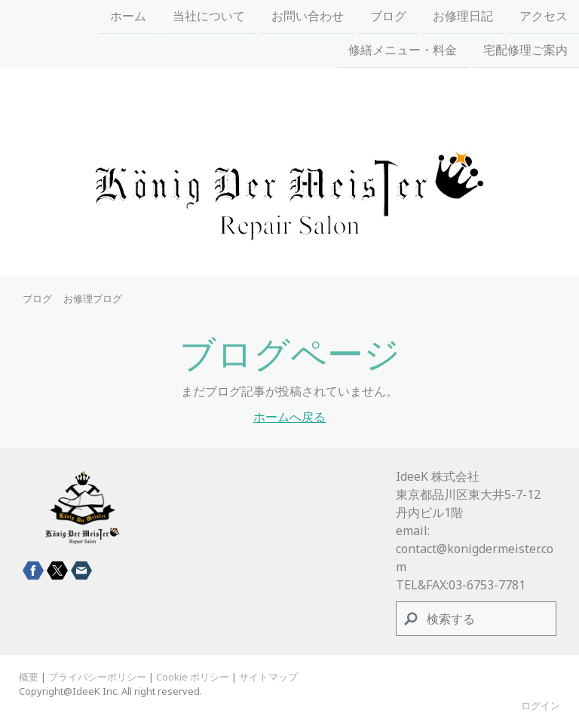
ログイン (541, 705)
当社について (209, 17)
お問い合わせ (308, 17)
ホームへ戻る (289, 417)
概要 (29, 677)
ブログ (388, 17)
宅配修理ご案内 (525, 52)
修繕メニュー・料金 (403, 52)
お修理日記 (463, 17)
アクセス (544, 17)
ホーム (128, 17)
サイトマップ (268, 677)
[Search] (476, 619)
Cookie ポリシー (193, 677)
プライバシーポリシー (97, 677)
